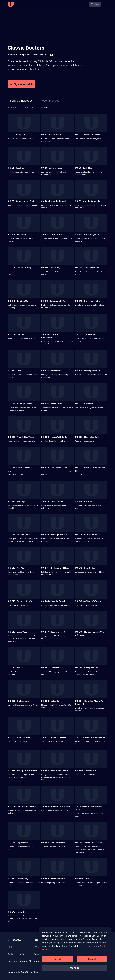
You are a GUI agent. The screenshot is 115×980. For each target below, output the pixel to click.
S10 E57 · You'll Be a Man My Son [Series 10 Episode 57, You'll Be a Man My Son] (91, 737)
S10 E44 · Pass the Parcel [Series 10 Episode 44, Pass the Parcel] (53, 601)
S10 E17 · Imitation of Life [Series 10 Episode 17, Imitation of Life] (53, 301)
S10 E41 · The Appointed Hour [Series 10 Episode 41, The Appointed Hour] (55, 568)
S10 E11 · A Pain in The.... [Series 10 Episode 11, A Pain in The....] (53, 234)
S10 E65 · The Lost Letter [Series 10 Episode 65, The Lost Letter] (53, 843)
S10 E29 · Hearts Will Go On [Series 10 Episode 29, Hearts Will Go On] (54, 437)
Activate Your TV (16, 954)
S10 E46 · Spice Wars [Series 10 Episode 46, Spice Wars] (17, 632)
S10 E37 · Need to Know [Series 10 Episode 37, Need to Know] (19, 535)
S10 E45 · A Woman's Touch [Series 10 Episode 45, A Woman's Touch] (88, 601)
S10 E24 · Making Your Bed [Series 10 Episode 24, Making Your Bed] (87, 371)
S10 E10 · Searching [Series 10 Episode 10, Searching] (17, 234)
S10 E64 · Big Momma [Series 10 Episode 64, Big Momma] (18, 843)
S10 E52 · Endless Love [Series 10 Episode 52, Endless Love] (18, 701)
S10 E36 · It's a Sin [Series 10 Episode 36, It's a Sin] (84, 502)
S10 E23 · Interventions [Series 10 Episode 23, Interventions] (52, 371)
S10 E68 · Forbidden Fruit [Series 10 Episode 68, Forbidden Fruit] (53, 879)
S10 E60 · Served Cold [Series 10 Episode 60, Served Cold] (85, 771)
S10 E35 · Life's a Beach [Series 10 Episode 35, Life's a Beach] (52, 502)
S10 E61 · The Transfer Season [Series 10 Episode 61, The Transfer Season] (22, 806)
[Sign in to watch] (21, 84)
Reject (57, 960)
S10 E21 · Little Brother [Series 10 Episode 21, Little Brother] (86, 334)
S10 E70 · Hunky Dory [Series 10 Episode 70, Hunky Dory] (18, 912)
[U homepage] (11, 4)
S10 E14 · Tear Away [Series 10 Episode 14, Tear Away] (51, 268)
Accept (92, 960)
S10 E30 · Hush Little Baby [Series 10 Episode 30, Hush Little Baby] (87, 437)
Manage (75, 969)
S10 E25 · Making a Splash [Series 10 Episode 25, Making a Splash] (20, 404)
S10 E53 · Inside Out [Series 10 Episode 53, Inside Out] (51, 701)
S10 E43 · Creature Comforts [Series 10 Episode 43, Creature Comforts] (21, 601)
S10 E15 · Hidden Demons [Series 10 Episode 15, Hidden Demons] (87, 268)
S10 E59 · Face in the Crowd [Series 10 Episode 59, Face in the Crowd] (54, 771)
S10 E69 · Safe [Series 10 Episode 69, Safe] (82, 879)
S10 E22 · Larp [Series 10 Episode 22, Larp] (14, 371)
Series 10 (46, 108)
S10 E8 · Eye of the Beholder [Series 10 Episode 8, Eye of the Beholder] (54, 201)
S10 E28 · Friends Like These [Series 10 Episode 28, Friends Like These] (21, 437)
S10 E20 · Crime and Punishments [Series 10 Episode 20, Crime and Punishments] (51, 336)
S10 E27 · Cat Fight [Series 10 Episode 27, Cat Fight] (84, 404)
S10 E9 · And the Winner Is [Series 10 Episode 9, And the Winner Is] (88, 201)
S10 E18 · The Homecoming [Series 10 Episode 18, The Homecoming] (88, 301)
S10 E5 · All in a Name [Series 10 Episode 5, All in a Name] (52, 168)
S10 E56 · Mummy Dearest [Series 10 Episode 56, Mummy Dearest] (54, 737)
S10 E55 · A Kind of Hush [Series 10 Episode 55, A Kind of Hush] (19, 737)
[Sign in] (95, 4)
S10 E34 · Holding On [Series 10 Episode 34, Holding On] (17, 502)
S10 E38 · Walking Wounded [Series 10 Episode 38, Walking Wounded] (54, 535)
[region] (75, 953)
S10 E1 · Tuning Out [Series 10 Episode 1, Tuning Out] (17, 135)
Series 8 (12, 108)
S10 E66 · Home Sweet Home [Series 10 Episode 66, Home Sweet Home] (89, 843)
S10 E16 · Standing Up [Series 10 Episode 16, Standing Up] (18, 301)
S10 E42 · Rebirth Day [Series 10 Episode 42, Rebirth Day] (85, 568)
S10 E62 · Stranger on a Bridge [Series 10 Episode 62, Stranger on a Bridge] (55, 806)
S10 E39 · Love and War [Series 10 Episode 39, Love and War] (86, 535)
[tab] (50, 101)
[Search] (85, 4)
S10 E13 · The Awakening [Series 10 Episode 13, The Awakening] (19, 268)
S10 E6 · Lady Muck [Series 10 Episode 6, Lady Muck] (84, 168)
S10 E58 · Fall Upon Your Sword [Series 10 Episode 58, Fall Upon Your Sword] (22, 771)
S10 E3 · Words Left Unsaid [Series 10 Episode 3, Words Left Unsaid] (88, 135)
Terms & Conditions (17, 961)
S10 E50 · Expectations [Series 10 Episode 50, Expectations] (52, 668)
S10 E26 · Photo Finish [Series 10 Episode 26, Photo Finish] (52, 404)
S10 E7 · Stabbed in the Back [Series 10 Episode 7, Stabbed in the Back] (21, 201)
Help (10, 947)
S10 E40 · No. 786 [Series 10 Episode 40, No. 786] (16, 568)
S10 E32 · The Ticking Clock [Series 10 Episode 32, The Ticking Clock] (54, 468)
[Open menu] (105, 4)
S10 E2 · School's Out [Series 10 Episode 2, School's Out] (51, 135)
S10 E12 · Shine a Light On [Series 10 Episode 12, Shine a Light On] (87, 234)
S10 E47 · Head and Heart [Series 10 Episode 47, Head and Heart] (53, 632)
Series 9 (29, 108)
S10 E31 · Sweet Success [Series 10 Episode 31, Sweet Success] (19, 468)
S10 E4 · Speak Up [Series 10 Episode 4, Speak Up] (16, 168)
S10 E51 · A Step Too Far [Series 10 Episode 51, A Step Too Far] (86, 668)
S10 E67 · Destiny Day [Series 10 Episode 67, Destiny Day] (18, 879)
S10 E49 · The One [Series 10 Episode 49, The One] (16, 668)
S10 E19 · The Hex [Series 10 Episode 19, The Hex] (16, 334)
